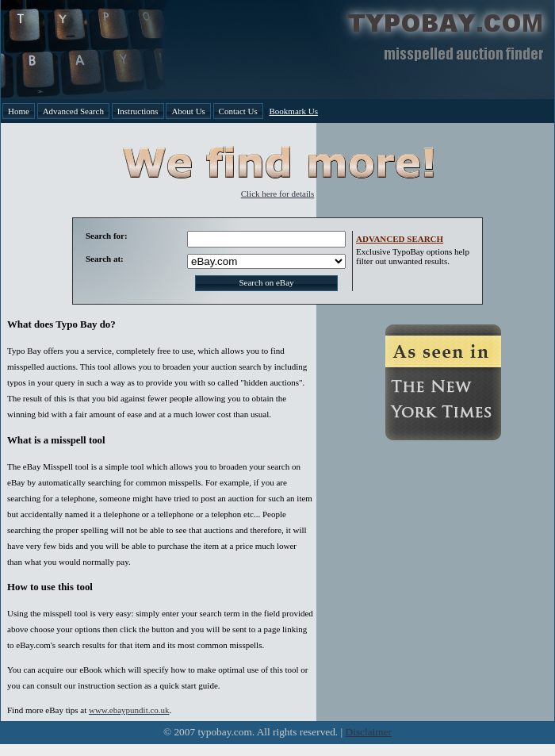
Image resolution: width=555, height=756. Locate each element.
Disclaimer (369, 732)
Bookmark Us (294, 111)
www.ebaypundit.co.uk (129, 710)
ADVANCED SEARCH (400, 239)
